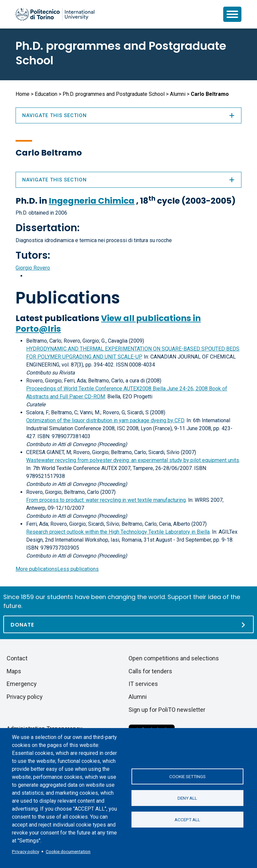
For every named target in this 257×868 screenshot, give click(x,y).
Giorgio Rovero (33, 268)
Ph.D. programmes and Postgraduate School (121, 53)
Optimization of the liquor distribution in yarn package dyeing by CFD (105, 420)
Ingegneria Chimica (92, 201)
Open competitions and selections (174, 658)
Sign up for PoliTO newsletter (167, 710)
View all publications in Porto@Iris (108, 324)
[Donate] (128, 624)
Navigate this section (128, 180)
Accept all (187, 820)
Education (46, 94)
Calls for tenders (150, 671)
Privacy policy (26, 851)
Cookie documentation (68, 851)
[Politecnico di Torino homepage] (55, 14)
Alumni (178, 94)
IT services (143, 684)
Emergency (22, 684)
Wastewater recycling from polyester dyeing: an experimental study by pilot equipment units (133, 460)
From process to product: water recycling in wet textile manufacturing (106, 500)
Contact (17, 658)
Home (23, 94)
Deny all (187, 798)
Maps (14, 671)
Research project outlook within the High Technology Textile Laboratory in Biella (118, 532)
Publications (68, 298)
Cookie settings (187, 776)
